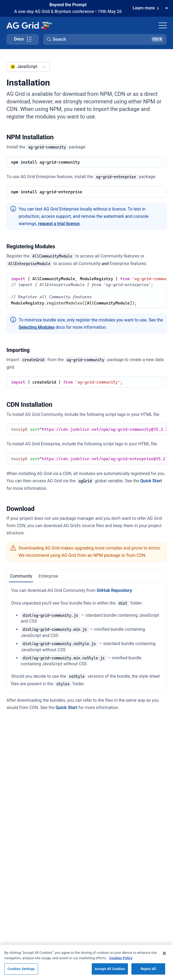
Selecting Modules (37, 327)
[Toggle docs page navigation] (23, 39)
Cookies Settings (21, 969)
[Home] (29, 25)
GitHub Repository (114, 590)
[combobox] (28, 67)
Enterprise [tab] (48, 576)
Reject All (148, 969)
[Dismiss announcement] (167, 8)
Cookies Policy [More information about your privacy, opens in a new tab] (121, 958)
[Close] (164, 953)
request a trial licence (59, 224)
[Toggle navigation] (163, 25)
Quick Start (151, 481)
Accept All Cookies (110, 969)
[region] (86, 962)
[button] (105, 39)
